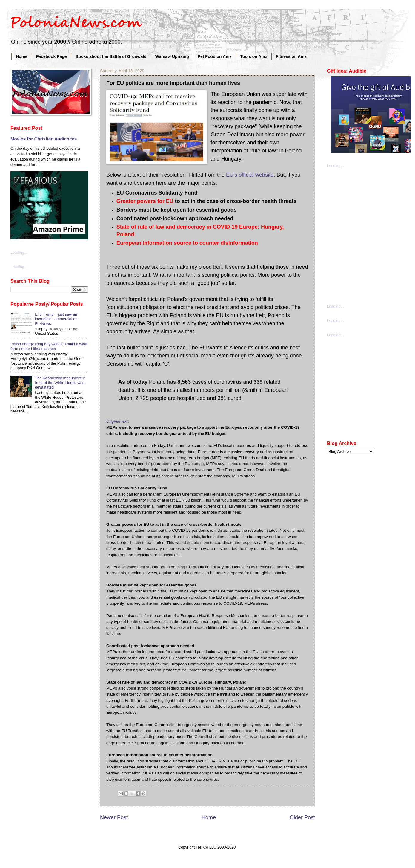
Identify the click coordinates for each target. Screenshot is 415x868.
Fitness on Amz (291, 56)
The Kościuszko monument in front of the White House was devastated (60, 383)
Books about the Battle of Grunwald (111, 56)
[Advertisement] (62, 235)
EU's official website (250, 175)
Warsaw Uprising (172, 56)
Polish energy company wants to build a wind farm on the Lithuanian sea (49, 346)
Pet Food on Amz (215, 56)
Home (22, 56)
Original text (117, 421)
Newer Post (114, 817)
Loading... (335, 166)
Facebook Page (52, 56)
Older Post (302, 817)
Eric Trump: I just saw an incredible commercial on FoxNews (56, 319)
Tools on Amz (254, 56)
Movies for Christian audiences (44, 139)
